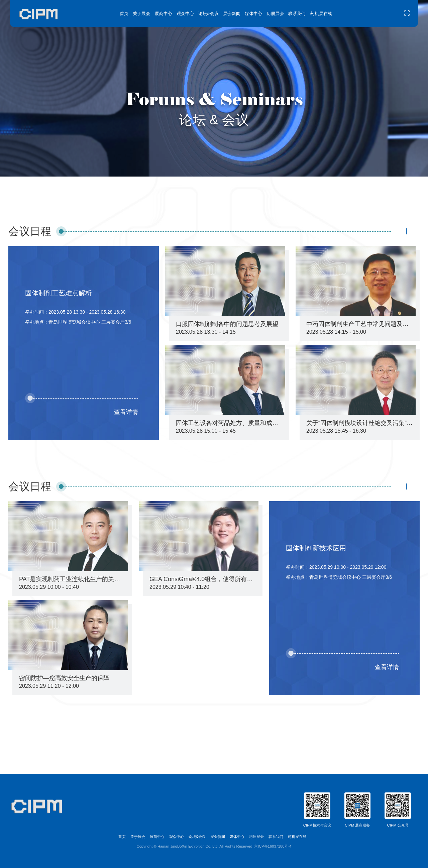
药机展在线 (321, 13)
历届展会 (275, 13)
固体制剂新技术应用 (316, 548)
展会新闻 (232, 13)
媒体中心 (253, 13)
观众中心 (185, 13)
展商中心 (164, 13)
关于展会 (141, 13)
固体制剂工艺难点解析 (59, 293)
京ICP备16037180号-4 (273, 846)
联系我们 (297, 13)
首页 (124, 13)
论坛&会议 (208, 13)
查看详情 (126, 412)
